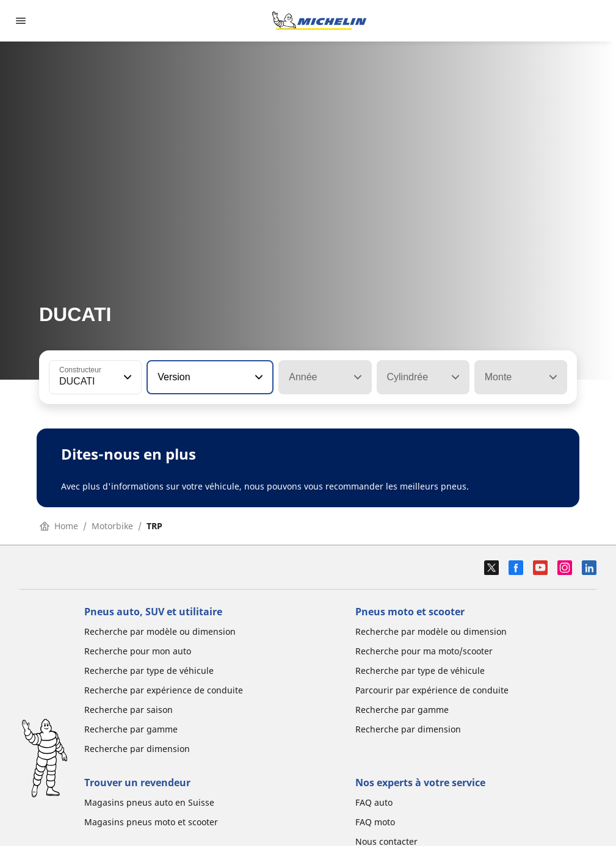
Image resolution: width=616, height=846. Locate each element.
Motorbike (112, 526)
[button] (126, 377)
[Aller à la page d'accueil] (319, 21)
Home (59, 526)
